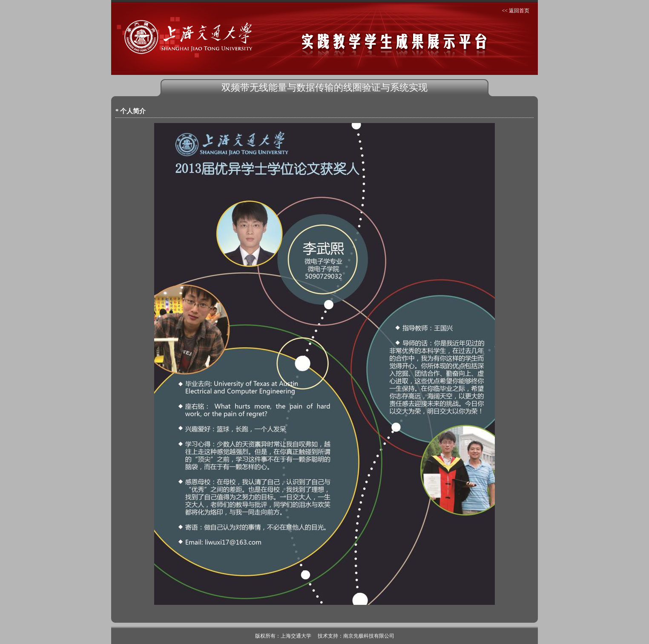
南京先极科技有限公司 (369, 636)
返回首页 (519, 11)
